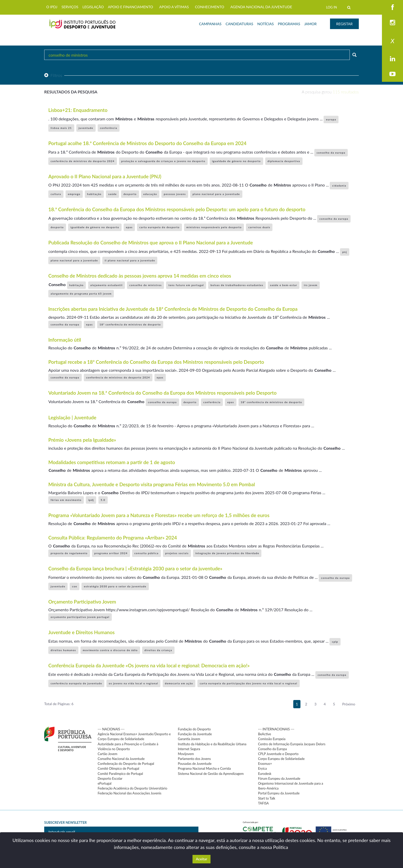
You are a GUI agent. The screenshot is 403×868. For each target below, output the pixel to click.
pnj (345, 252)
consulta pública (146, 553)
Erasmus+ (265, 764)
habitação (94, 194)
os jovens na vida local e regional (133, 683)
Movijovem (186, 754)
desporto (130, 194)
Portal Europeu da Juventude (279, 793)
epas (129, 227)
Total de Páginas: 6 (59, 704)
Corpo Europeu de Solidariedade (281, 759)
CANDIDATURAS (239, 24)
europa (331, 119)
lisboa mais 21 (61, 128)
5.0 (103, 500)
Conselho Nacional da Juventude (121, 759)
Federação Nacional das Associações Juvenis (130, 793)
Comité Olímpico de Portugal (118, 768)
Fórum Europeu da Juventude (279, 778)
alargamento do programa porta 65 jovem (81, 294)
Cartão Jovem (108, 754)
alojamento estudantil (107, 285)
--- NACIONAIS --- (111, 729)
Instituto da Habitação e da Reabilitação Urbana (212, 744)
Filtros (53, 75)
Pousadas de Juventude (195, 764)
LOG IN (332, 7)
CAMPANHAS (210, 24)
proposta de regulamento (69, 553)
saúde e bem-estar (284, 285)
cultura (56, 194)
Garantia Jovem (189, 739)
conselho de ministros (145, 285)
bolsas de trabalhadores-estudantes (237, 285)
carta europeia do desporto (159, 227)
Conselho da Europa (272, 749)
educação (150, 194)
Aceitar (201, 859)
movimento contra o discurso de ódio (110, 650)
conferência (109, 128)
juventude (86, 128)
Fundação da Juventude (195, 734)
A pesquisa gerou (330, 92)
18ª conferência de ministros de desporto (130, 324)
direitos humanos (63, 650)
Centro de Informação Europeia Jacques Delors (292, 744)
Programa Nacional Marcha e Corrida (204, 768)
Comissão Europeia (272, 739)
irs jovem (311, 285)
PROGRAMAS (289, 24)
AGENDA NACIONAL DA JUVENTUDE (261, 7)
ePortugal (105, 783)
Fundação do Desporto (194, 729)
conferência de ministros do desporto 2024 (83, 161)
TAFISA (263, 803)
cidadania (339, 185)
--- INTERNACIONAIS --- (276, 729)
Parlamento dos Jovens (194, 759)
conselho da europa (331, 153)
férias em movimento (66, 500)
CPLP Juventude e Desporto (278, 754)
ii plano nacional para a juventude (130, 260)
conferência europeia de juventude (76, 683)
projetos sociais (177, 553)
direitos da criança (158, 650)
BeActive (265, 734)
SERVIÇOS (70, 7)
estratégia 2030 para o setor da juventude (115, 586)
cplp (335, 642)
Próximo (349, 704)
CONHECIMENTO (210, 7)
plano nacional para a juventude (216, 194)
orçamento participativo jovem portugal (80, 617)
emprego (74, 194)
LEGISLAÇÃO (93, 7)
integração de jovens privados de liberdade (227, 553)
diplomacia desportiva (284, 161)
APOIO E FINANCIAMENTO (131, 7)
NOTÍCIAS (265, 24)
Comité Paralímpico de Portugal (120, 774)
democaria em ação (179, 683)
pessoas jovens (175, 194)
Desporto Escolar (110, 778)
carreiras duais (259, 227)
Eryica (262, 768)
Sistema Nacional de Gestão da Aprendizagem (211, 774)
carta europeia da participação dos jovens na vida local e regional (248, 683)
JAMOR (310, 24)
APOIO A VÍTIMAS (174, 7)
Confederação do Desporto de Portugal (126, 764)
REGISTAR (344, 24)
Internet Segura (189, 749)
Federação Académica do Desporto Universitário (132, 788)
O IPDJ (52, 7)
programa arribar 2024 (111, 553)
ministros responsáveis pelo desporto (214, 227)
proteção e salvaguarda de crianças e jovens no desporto (163, 161)
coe (75, 586)
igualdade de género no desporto (236, 161)
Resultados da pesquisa (71, 92)
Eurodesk (265, 774)
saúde (112, 194)
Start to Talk (267, 798)
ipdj (91, 500)
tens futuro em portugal (186, 285)
